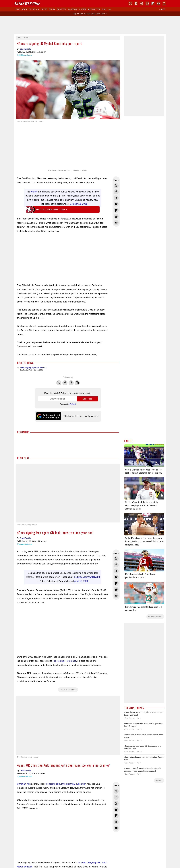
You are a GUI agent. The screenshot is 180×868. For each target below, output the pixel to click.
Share (162, 9)
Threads (71, 381)
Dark (98, 471)
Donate (73, 533)
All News (159, 780)
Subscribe (88, 399)
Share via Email (116, 223)
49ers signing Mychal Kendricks (33, 368)
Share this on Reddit (116, 216)
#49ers (34, 192)
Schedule (73, 9)
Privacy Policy (91, 533)
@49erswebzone (26, 55)
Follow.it (73, 404)
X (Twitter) (76, 493)
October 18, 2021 (78, 204)
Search (164, 3)
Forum (52, 9)
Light (93, 471)
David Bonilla (25, 49)
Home (17, 9)
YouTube (104, 493)
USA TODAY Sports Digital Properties (94, 483)
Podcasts (62, 9)
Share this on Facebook (116, 192)
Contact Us (81, 533)
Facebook (65, 381)
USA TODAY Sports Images (104, 528)
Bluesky (98, 493)
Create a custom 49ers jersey (52, 209)
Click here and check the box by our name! (81, 416)
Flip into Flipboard (116, 210)
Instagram (77, 381)
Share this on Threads (116, 198)
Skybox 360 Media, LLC (100, 480)
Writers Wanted (90, 514)
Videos (44, 9)
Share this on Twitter (116, 186)
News (24, 9)
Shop (104, 9)
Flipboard (153, 3)
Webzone (27, 3)
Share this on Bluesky (116, 204)
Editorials (34, 9)
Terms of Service (104, 533)
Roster (83, 9)
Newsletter (94, 9)
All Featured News (155, 617)
